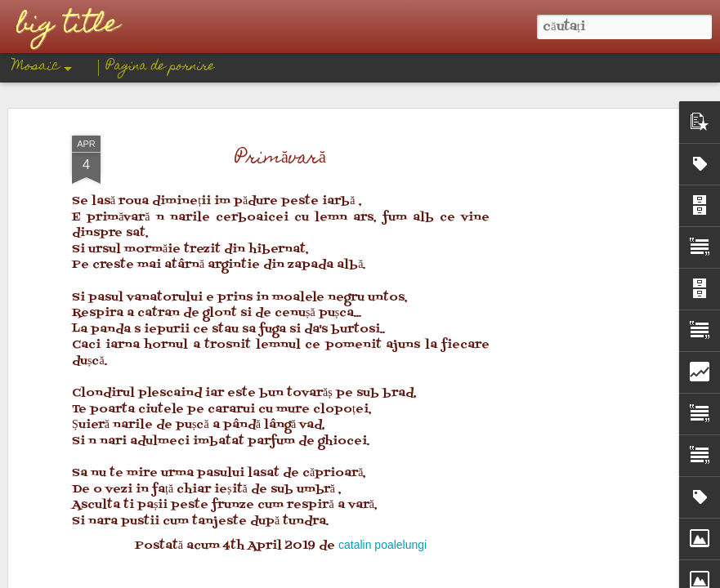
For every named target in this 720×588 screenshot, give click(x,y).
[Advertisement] (281, 239)
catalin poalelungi (382, 124)
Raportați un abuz (483, 577)
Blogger (427, 577)
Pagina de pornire (161, 67)
